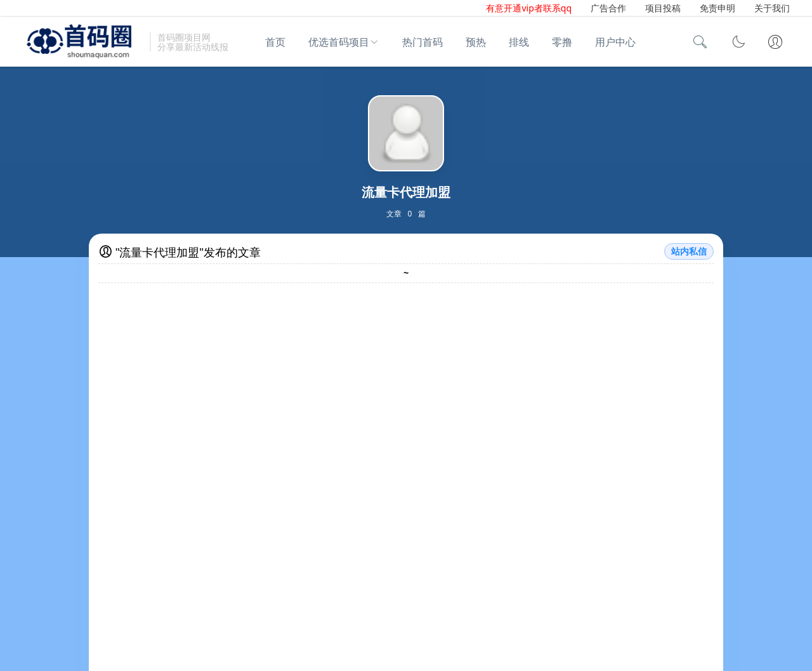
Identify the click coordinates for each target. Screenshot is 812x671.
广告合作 (608, 8)
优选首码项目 (339, 42)
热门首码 (422, 42)
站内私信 (689, 251)
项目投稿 (663, 8)
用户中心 (615, 42)
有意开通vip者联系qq (529, 8)
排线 (519, 42)
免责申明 (717, 8)
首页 (275, 42)
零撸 (562, 42)
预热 (476, 42)
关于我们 (772, 8)
